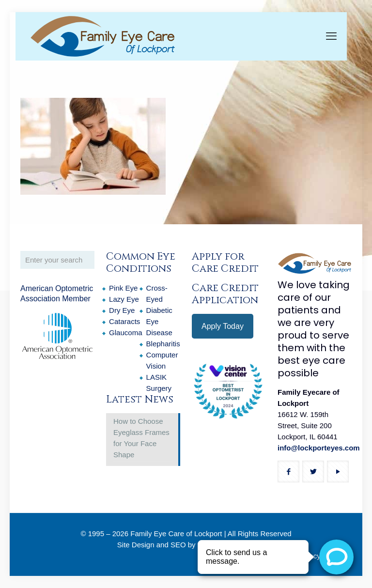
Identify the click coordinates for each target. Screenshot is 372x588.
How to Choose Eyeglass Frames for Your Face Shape (141, 438)
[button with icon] (288, 472)
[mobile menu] (331, 36)
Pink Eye (123, 288)
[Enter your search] (57, 260)
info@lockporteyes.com (319, 448)
